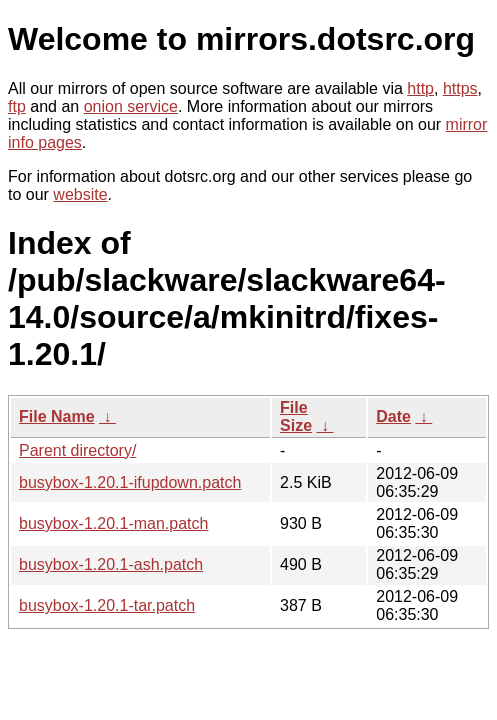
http (420, 88)
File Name (57, 416)
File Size (296, 416)
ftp (17, 106)
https (460, 88)
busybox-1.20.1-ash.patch (111, 564)
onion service (131, 106)
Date (393, 416)
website (80, 194)
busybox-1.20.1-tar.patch (107, 605)
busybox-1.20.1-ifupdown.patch (130, 482)
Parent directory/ (77, 450)
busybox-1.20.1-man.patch (113, 523)
